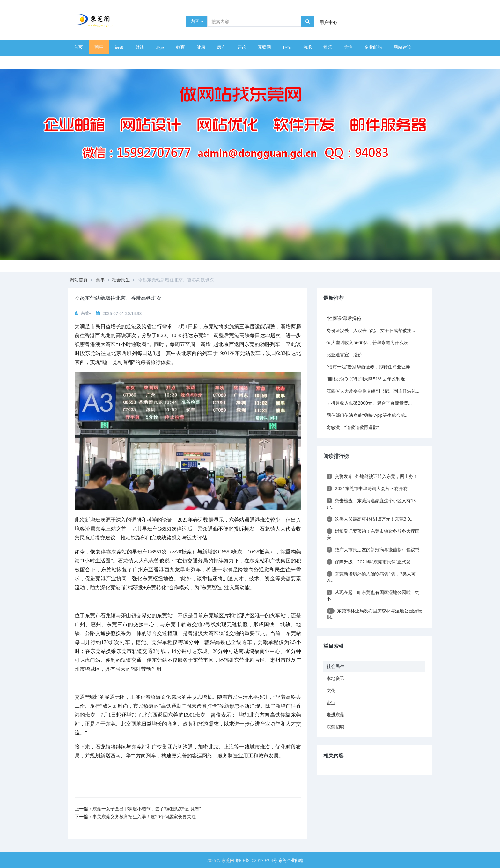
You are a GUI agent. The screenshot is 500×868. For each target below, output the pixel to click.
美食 (119, 61)
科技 (287, 47)
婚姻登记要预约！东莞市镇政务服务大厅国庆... (373, 534)
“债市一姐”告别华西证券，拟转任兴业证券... (370, 367)
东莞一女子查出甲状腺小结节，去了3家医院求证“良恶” (147, 809)
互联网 (264, 47)
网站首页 (79, 280)
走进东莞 (335, 715)
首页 (78, 47)
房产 (221, 47)
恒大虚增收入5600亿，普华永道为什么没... (369, 342)
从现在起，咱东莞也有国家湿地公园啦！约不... (373, 595)
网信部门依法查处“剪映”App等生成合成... (368, 415)
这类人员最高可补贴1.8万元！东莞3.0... (370, 519)
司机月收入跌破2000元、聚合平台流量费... (369, 403)
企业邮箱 (373, 47)
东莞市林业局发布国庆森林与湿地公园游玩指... (374, 614)
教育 (180, 47)
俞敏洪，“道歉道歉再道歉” (353, 427)
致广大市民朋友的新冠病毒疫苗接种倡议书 (373, 550)
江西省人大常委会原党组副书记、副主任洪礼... (373, 391)
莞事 (99, 47)
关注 (348, 47)
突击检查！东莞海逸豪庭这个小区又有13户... (371, 504)
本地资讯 (335, 678)
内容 (197, 21)
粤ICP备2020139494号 (257, 860)
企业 (331, 702)
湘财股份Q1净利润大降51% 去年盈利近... (368, 379)
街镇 (119, 47)
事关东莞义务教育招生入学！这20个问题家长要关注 (144, 817)
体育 (78, 61)
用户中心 (328, 22)
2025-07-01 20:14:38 (122, 313)
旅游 (180, 61)
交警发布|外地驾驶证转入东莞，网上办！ (372, 476)
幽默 (140, 61)
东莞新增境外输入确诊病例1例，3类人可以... (371, 577)
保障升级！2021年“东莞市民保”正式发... (370, 562)
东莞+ (86, 313)
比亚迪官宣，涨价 (344, 354)
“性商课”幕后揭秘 (344, 318)
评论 (242, 47)
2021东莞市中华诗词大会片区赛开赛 (367, 488)
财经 (140, 47)
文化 (331, 690)
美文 (99, 61)
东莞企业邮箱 (291, 860)
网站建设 (402, 47)
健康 (201, 47)
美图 (160, 61)
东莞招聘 (335, 727)
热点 (160, 47)
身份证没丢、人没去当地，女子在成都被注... (371, 330)
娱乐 (328, 47)
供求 (307, 47)
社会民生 (121, 280)
